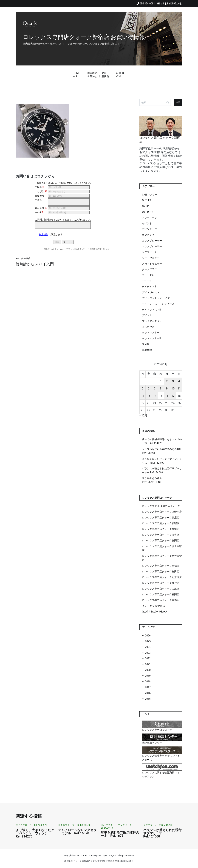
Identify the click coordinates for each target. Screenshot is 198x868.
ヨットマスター (151, 333)
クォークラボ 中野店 (153, 606)
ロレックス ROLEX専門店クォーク (161, 506)
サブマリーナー (151, 252)
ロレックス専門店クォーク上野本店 (162, 512)
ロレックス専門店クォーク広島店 (161, 589)
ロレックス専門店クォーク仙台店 (161, 535)
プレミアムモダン (152, 321)
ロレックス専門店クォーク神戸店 (161, 583)
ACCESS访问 (121, 75)
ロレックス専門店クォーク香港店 (161, 600)
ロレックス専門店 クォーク (162, 726)
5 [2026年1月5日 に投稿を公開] (142, 388)
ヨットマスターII (151, 338)
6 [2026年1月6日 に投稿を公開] (148, 388)
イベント (147, 223)
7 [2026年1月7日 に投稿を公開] (155, 388)
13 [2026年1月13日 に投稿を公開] (149, 396)
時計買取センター (162, 739)
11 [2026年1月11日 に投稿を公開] (179, 388)
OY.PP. (145, 206)
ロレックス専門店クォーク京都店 (161, 566)
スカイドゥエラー (152, 264)
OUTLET (147, 200)
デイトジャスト (151, 292)
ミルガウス (148, 327)
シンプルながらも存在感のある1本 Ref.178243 (161, 451)
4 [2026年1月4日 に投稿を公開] (179, 381)
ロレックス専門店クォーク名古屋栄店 (162, 558)
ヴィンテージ (149, 229)
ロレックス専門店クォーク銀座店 (161, 518)
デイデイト (148, 281)
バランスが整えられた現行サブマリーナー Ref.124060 (162, 470)
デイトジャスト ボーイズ (156, 298)
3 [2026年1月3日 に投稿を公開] (173, 381)
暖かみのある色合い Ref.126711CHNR (153, 480)
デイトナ (147, 315)
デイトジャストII (151, 310)
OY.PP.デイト (149, 212)
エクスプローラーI (152, 241)
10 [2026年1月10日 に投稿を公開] (173, 388)
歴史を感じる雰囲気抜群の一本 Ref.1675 (120, 834)
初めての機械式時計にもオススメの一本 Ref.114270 (162, 441)
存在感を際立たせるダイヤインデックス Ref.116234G (162, 461)
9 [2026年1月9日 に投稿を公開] (167, 388)
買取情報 (147, 350)
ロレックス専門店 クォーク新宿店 (161, 138)
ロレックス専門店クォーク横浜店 (161, 529)
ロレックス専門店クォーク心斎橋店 (162, 577)
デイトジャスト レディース (158, 304)
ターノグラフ (149, 269)
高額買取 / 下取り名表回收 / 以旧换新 (98, 75)
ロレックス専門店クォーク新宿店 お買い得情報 (84, 33)
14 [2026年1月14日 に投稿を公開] (155, 396)
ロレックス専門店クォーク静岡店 (161, 540)
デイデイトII (149, 287)
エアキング (148, 235)
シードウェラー (151, 258)
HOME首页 (76, 75)
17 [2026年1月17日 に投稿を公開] (173, 396)
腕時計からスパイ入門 (40, 262)
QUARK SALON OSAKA (155, 612)
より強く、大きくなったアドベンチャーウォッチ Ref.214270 (35, 833)
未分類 (146, 344)
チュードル (148, 275)
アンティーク (149, 218)
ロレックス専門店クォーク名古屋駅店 (162, 548)
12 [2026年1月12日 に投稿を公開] (143, 396)
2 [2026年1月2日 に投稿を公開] (167, 381)
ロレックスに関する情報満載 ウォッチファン (162, 771)
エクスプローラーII (153, 246)
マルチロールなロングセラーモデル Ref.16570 (77, 832)
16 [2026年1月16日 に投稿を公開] (167, 396)
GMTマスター (150, 195)
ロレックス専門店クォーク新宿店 (161, 523)
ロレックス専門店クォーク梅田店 (161, 572)
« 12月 (143, 415)
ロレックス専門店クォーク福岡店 (161, 594)
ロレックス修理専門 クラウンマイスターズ (162, 754)
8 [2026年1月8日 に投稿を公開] (161, 388)
